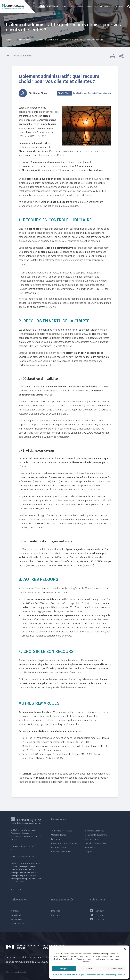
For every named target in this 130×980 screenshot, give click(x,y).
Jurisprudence (92, 839)
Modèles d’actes (59, 835)
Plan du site (16, 889)
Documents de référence (97, 835)
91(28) (42, 136)
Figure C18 (98, 746)
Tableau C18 (72, 742)
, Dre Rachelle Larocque (54, 183)
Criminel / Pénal (94, 93)
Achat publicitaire (19, 923)
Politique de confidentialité (63, 975)
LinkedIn (97, 911)
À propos (15, 911)
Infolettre (56, 911)
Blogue (88, 852)
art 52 (48, 395)
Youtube (97, 920)
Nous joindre (17, 915)
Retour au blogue (22, 56)
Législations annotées (96, 843)
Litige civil (107, 93)
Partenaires (17, 919)
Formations (90, 848)
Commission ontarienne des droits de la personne (84, 628)
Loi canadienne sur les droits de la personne (78, 624)
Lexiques (55, 839)
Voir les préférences (114, 969)
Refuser (89, 969)
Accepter (64, 969)
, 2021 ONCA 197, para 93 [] (65, 565)
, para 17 (61, 557)
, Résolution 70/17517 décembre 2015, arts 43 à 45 (65, 342)
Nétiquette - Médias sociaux (23, 856)
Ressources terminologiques (65, 843)
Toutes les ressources (62, 831)
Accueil (9, 40)
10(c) (50, 481)
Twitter (97, 915)
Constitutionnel (25, 40)
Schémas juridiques (95, 831)
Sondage (55, 915)
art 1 (49, 365)
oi (73, 237)
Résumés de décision (61, 852)
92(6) (32, 136)
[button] (125, 949)
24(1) (59, 481)
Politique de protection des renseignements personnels (101, 975)
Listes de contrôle (60, 848)
